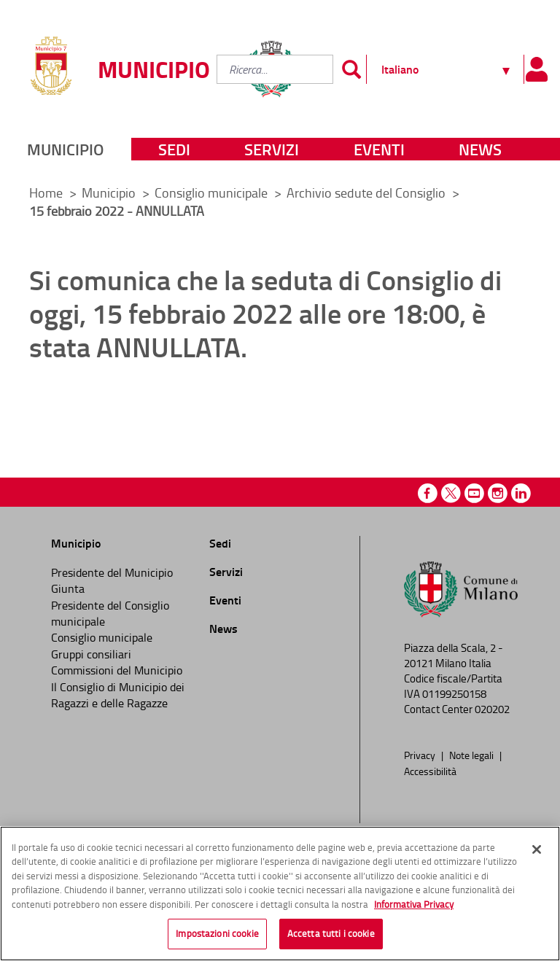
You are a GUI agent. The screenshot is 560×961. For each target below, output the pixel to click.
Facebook (428, 493)
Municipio (65, 149)
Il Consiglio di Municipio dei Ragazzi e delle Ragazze (118, 695)
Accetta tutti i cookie (331, 937)
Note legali (472, 755)
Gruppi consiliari (91, 654)
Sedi (174, 149)
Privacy (421, 755)
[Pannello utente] (536, 69)
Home (46, 192)
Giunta (68, 588)
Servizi (272, 149)
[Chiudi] (537, 852)
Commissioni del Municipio (117, 670)
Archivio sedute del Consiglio (367, 192)
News (480, 149)
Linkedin (521, 493)
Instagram (498, 493)
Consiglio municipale (213, 192)
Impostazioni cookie (217, 937)
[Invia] (351, 69)
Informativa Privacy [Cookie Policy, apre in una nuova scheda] (414, 907)
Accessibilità (430, 771)
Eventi (379, 149)
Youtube (474, 493)
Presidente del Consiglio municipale (110, 613)
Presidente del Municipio (112, 572)
